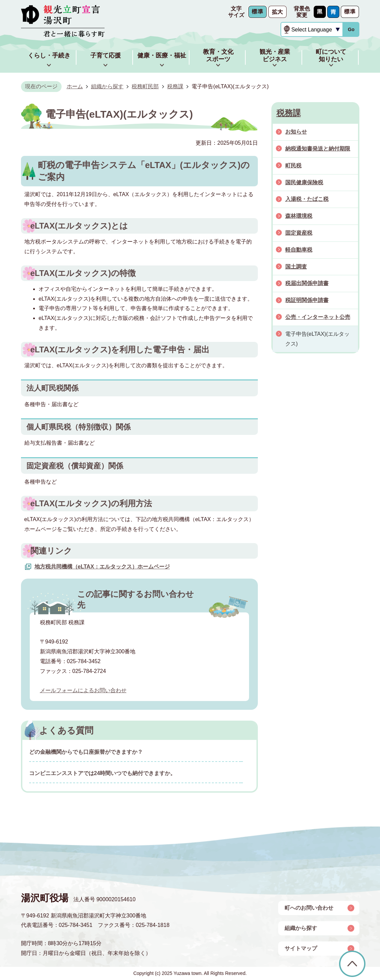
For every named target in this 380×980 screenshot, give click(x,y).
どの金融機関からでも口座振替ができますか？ (86, 752)
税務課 (175, 86)
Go (351, 29)
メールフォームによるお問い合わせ (83, 690)
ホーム (75, 86)
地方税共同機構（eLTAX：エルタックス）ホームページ (102, 567)
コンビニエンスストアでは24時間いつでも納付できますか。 (103, 773)
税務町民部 (145, 86)
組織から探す (107, 86)
